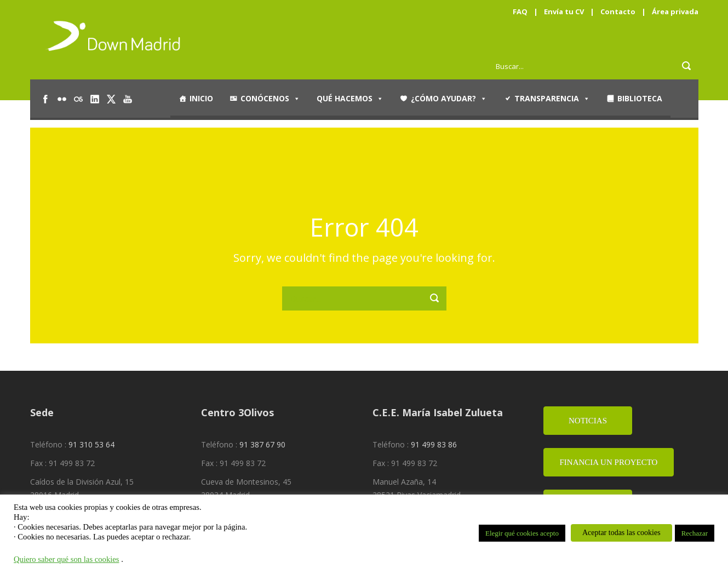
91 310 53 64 (91, 444)
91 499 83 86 (434, 444)
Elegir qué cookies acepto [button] (522, 533)
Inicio (201, 98)
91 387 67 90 (262, 444)
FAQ (520, 12)
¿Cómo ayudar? (449, 99)
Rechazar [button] (695, 533)
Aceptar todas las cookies (621, 533)
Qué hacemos (350, 99)
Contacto (618, 12)
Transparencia (552, 99)
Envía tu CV (564, 12)
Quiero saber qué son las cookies (67, 559)
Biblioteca (640, 98)
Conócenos (270, 99)
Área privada (675, 12)
